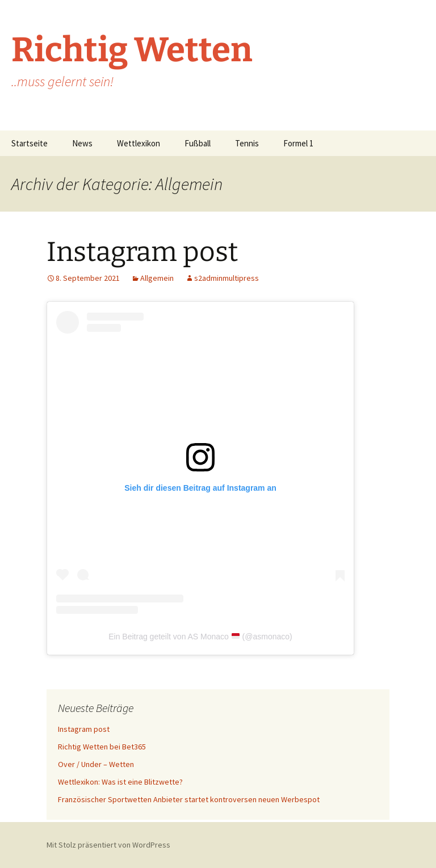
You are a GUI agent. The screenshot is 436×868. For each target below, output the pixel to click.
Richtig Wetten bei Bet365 (102, 747)
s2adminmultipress (227, 278)
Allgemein (157, 278)
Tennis (247, 143)
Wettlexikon (139, 143)
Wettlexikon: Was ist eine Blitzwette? (120, 782)
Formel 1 (298, 143)
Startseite (30, 143)
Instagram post (142, 252)
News (82, 143)
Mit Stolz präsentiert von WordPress (108, 845)
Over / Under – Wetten (96, 764)
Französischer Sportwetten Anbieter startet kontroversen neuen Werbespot (189, 799)
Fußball (198, 143)
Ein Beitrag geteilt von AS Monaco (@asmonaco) (200, 637)
